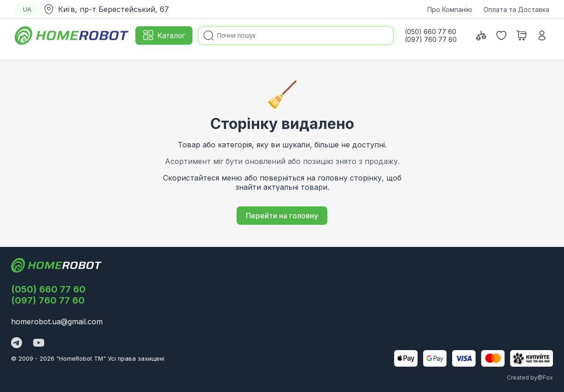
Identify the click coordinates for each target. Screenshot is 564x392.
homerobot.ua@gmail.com (57, 322)
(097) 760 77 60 (48, 300)
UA (27, 9)
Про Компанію (450, 9)
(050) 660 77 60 (48, 289)
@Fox (545, 377)
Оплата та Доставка (516, 9)
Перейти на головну (282, 216)
